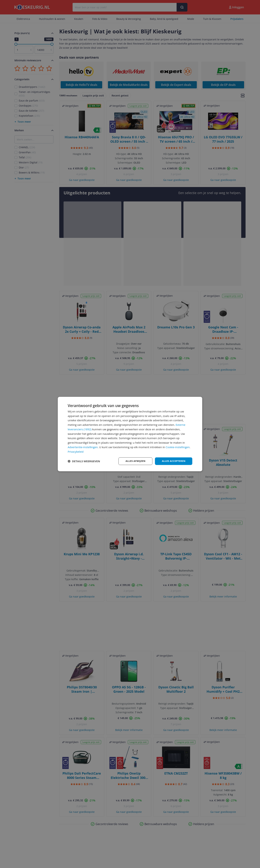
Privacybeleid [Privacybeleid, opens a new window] (76, 451)
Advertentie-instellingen (83, 447)
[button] (84, 461)
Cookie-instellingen (178, 447)
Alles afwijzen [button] (133, 461)
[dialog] (130, 434)
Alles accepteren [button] (173, 461)
